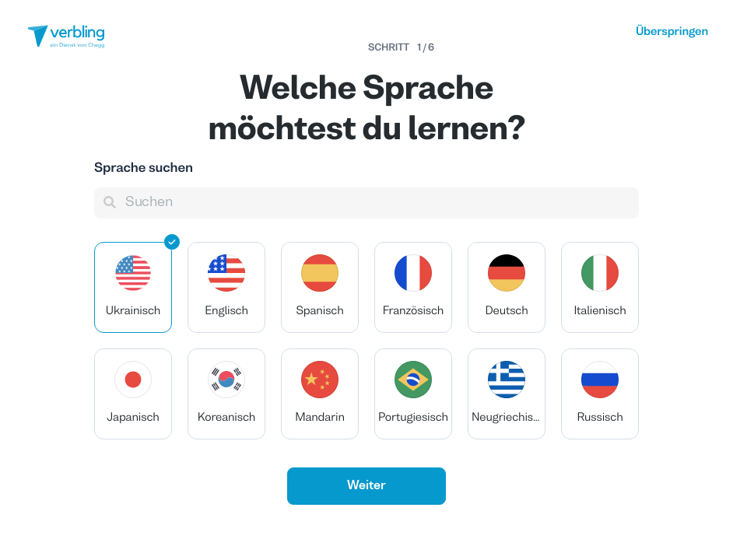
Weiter (366, 486)
